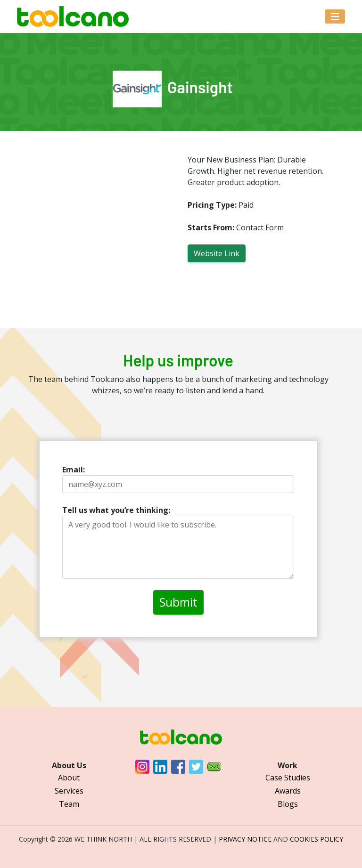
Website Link (217, 253)
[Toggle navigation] (335, 17)
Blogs (288, 804)
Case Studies (288, 778)
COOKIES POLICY (317, 839)
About (69, 778)
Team (69, 804)
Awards (288, 791)
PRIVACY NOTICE (245, 839)
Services (69, 791)
